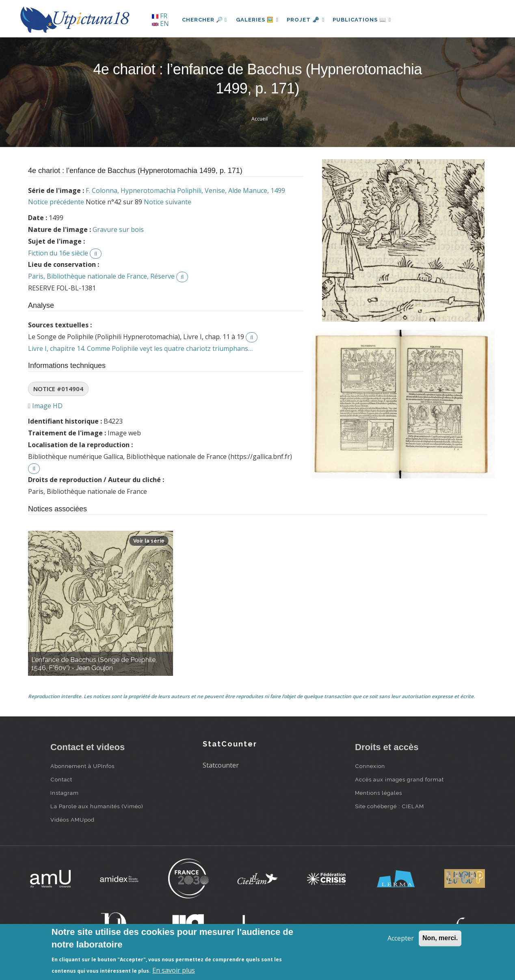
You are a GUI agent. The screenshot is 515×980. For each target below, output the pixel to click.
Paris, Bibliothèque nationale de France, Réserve (101, 276)
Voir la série (149, 541)
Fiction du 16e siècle (58, 253)
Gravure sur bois (118, 229)
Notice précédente (56, 202)
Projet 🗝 (308, 20)
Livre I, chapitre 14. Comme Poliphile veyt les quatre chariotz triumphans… (140, 348)
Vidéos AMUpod (72, 820)
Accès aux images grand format (399, 779)
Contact (61, 779)
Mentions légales (379, 793)
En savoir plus (174, 970)
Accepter (401, 938)
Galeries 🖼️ (258, 20)
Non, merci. (440, 938)
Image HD (45, 406)
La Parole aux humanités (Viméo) (97, 806)
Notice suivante (168, 202)
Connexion (370, 766)
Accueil (260, 119)
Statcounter (221, 765)
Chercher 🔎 (204, 20)
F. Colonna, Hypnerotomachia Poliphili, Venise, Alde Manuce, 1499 (185, 190)
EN (160, 24)
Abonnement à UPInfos (82, 766)
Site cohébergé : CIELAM (389, 806)
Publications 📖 (366, 20)
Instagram (65, 793)
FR (160, 16)
